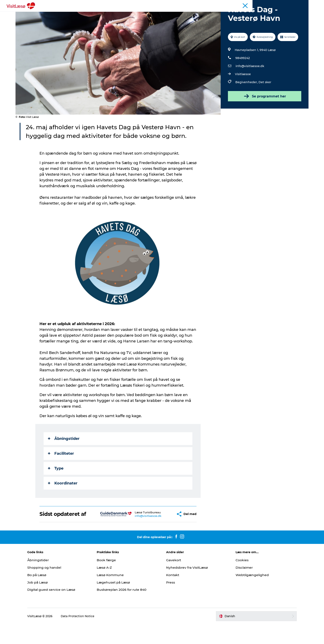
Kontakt (173, 595)
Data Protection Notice (85, 636)
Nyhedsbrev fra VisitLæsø (188, 587)
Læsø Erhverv (299, 4)
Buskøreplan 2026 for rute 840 (126, 609)
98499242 (242, 78)
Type (56, 488)
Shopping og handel (51, 587)
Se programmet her (264, 116)
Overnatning (139, 13)
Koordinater (63, 503)
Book (96, 13)
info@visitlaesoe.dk (250, 86)
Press (171, 602)
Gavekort (174, 580)
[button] (163, 534)
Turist (283, 4)
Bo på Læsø (44, 595)
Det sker (264, 102)
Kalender (270, 4)
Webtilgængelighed (249, 595)
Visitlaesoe (242, 94)
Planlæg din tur (167, 13)
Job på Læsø (44, 602)
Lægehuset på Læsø (117, 602)
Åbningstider (253, 4)
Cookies (239, 580)
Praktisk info (196, 13)
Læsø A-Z (108, 587)
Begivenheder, (247, 102)
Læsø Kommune (114, 595)
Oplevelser (115, 13)
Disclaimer (241, 587)
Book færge (110, 580)
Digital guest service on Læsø (58, 609)
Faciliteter (61, 473)
